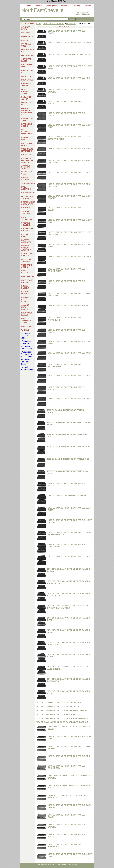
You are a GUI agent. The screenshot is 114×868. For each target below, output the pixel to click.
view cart (88, 6)
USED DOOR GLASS (27, 144)
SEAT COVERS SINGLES (28, 255)
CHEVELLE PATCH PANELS (26, 299)
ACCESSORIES (28, 23)
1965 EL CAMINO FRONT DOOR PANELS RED (69, 172)
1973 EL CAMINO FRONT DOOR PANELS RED (57, 714)
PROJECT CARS (26, 235)
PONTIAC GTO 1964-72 (54, 24)
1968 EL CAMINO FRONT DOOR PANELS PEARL (69, 447)
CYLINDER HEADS (26, 28)
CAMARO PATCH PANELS (25, 307)
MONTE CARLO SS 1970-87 (26, 91)
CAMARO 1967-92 (28, 72)
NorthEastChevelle (42, 10)
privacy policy (52, 6)
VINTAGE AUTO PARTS (27, 213)
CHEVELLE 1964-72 (26, 85)
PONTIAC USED (25, 139)
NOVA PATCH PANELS (27, 314)
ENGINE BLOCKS (25, 287)
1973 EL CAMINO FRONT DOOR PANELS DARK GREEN (62, 710)
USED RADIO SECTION (27, 266)
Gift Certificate (27, 55)
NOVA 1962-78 (27, 80)
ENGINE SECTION (25, 179)
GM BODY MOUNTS (26, 293)
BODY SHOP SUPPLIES (27, 260)
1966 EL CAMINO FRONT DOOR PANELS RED (69, 306)
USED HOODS (27, 326)
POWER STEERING (26, 272)
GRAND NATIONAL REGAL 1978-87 (27, 112)
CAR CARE (26, 33)
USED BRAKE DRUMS (27, 281)
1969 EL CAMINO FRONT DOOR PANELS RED (69, 557)
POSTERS (26, 208)
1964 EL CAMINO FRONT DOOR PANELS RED (69, 78)
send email (65, 6)
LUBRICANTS (27, 37)
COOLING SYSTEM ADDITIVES (26, 248)
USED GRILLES (28, 277)
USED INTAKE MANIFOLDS (27, 150)
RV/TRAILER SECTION (27, 125)
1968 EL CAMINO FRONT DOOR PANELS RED (68, 459)
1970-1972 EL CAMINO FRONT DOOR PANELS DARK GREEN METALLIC (69, 607)
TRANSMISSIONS (28, 183)
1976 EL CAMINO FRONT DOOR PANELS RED (69, 756)
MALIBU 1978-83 (27, 104)
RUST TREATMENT (27, 218)
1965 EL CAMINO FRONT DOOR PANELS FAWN (70, 149)
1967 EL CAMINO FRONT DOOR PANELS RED (69, 376)
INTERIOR (71, 24)
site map (77, 6)
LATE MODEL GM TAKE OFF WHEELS (27, 160)
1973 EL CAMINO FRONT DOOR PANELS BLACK (59, 703)
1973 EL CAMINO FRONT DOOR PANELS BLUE (58, 707)
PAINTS (25, 40)
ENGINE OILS (27, 155)
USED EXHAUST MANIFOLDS (27, 132)
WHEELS (25, 330)
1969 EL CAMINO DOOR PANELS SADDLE (67, 496)
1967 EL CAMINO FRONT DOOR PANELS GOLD (70, 399)
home (29, 6)
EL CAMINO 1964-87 (26, 98)
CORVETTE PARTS (26, 60)
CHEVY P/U (26, 76)
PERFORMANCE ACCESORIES (28, 203)
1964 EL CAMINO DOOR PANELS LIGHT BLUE (69, 54)
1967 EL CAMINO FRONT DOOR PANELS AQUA (70, 353)
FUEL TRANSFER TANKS (26, 321)
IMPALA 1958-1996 (27, 66)
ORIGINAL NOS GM (28, 51)
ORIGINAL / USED (26, 45)
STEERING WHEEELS (26, 167)
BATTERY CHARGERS (26, 241)
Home (38, 24)
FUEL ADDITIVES (26, 188)
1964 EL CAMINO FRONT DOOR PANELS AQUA (70, 43)
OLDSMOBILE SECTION (27, 197)
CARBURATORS (28, 193)
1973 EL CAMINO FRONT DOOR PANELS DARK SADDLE (62, 722)
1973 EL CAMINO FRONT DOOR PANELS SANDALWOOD (62, 718)
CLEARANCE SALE (27, 173)
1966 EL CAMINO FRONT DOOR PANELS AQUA (70, 257)
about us (39, 6)
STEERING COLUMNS (26, 224)
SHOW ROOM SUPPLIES (27, 230)
